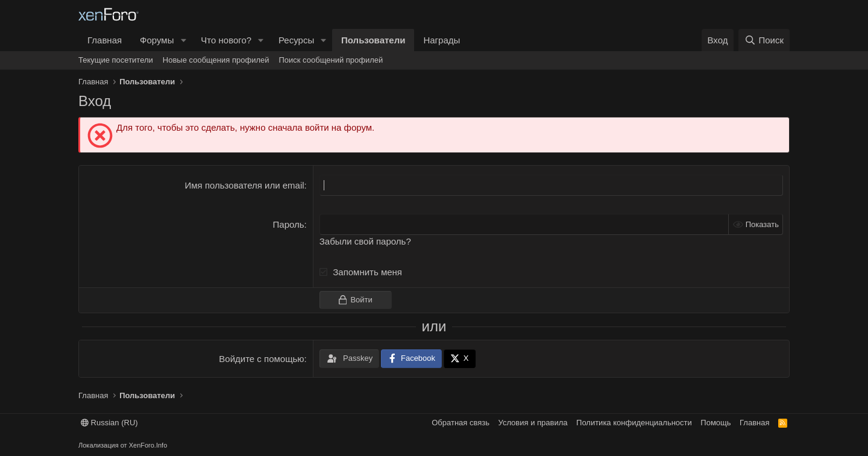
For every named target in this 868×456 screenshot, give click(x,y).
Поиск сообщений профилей (331, 60)
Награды (442, 40)
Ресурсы (296, 40)
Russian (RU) (109, 423)
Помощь (715, 423)
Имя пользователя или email (245, 185)
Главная (105, 40)
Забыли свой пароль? (365, 241)
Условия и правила (533, 423)
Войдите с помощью (261, 359)
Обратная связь (461, 423)
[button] (183, 40)
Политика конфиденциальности (634, 423)
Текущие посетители (116, 60)
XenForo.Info (148, 445)
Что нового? (226, 40)
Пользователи (373, 40)
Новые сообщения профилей (216, 60)
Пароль (289, 224)
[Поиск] (764, 40)
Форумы (157, 40)
